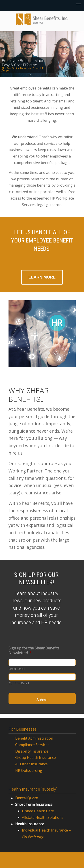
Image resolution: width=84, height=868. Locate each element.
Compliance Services (32, 745)
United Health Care (38, 811)
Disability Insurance (32, 751)
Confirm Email (19, 683)
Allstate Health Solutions (43, 817)
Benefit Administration (34, 738)
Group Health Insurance (36, 757)
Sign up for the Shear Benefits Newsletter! (34, 651)
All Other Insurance (31, 764)
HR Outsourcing (29, 770)
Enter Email (17, 669)
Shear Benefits (42, 19)
